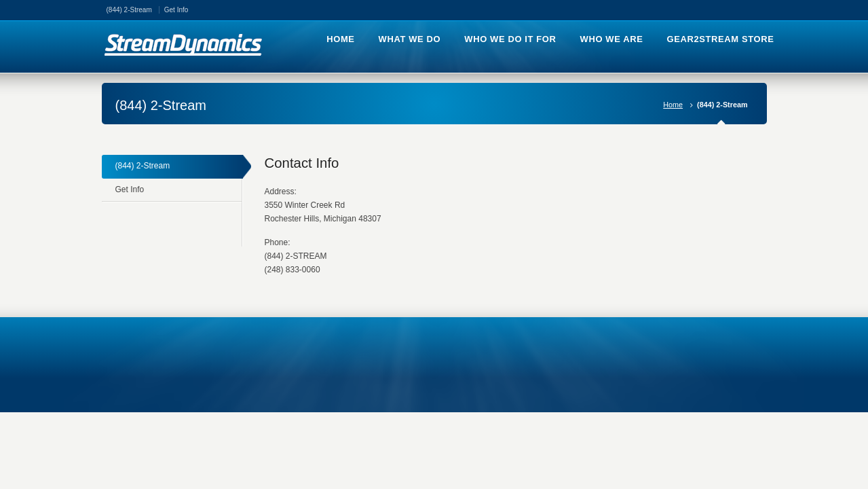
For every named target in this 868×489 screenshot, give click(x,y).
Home (673, 105)
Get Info (176, 10)
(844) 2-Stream (129, 10)
